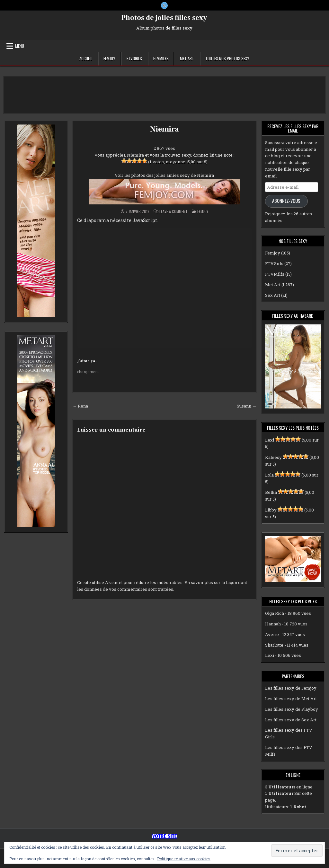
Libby (271, 510)
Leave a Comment (173, 211)
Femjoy (109, 58)
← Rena (80, 406)
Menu (20, 46)
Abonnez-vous (286, 201)
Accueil (86, 58)
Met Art (187, 58)
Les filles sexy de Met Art (291, 699)
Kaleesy (273, 457)
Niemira (164, 129)
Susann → (247, 406)
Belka (271, 493)
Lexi (270, 440)
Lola (269, 475)
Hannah (273, 624)
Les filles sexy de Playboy (292, 709)
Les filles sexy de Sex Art (291, 720)
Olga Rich (275, 613)
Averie (272, 634)
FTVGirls (134, 58)
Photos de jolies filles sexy (164, 18)
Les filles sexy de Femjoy (291, 688)
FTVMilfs (161, 58)
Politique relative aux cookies (184, 859)
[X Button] (164, 5)
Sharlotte (274, 645)
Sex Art (273, 295)
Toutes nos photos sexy (227, 58)
